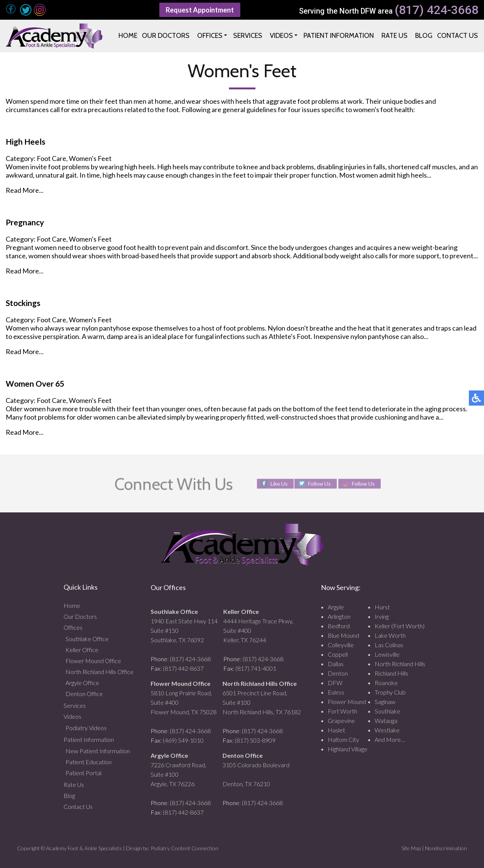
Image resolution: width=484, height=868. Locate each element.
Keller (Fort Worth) (400, 626)
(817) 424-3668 (437, 10)
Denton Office (84, 694)
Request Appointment (200, 10)
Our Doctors (80, 616)
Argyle (336, 607)
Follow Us (319, 483)
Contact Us (78, 806)
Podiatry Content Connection (184, 848)
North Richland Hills (400, 664)
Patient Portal (83, 773)
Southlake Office (87, 639)
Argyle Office (82, 683)
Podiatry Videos (86, 728)
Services (75, 705)
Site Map (411, 848)
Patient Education (89, 762)
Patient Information (89, 739)
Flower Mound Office (93, 661)
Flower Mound (347, 702)
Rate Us (74, 784)
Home (72, 605)
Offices (73, 627)
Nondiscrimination (446, 848)
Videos (72, 716)
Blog (69, 795)
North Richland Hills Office (100, 672)
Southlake (388, 711)
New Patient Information (98, 751)
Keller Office (82, 650)
